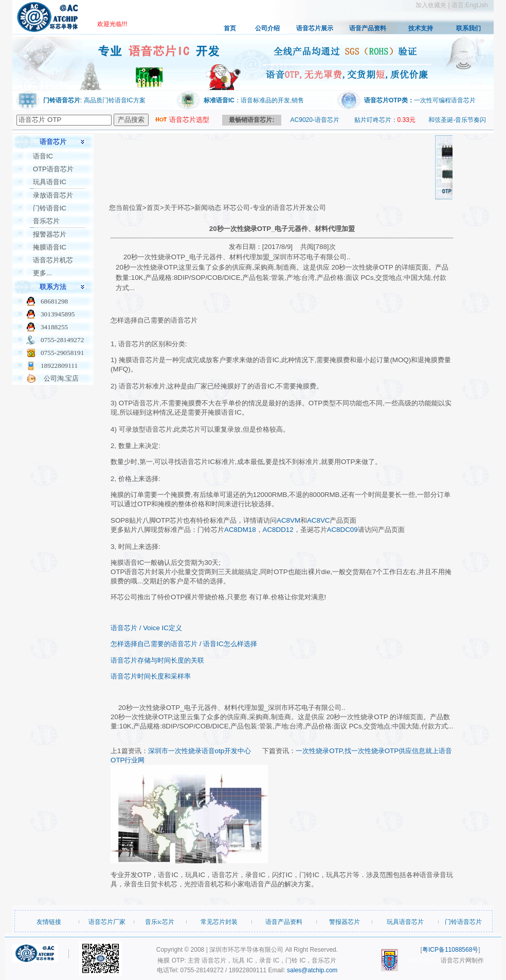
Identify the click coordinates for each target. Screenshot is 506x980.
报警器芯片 (50, 234)
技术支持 (421, 28)
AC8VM (288, 520)
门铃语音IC (50, 208)
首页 (230, 28)
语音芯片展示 (315, 28)
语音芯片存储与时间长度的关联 (157, 660)
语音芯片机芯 (53, 260)
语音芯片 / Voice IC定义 (146, 628)
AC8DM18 (240, 530)
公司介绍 (267, 28)
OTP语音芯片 (53, 169)
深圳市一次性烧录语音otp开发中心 (200, 751)
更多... (42, 273)
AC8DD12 (278, 530)
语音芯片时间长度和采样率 (151, 676)
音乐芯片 (46, 221)
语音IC (43, 156)
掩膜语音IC (50, 247)
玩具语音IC (50, 182)
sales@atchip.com (312, 970)
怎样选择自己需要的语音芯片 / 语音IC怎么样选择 (184, 644)
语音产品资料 (368, 28)
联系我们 (468, 28)
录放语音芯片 (53, 195)
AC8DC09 (342, 530)
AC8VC (318, 520)
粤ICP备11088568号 (450, 950)
